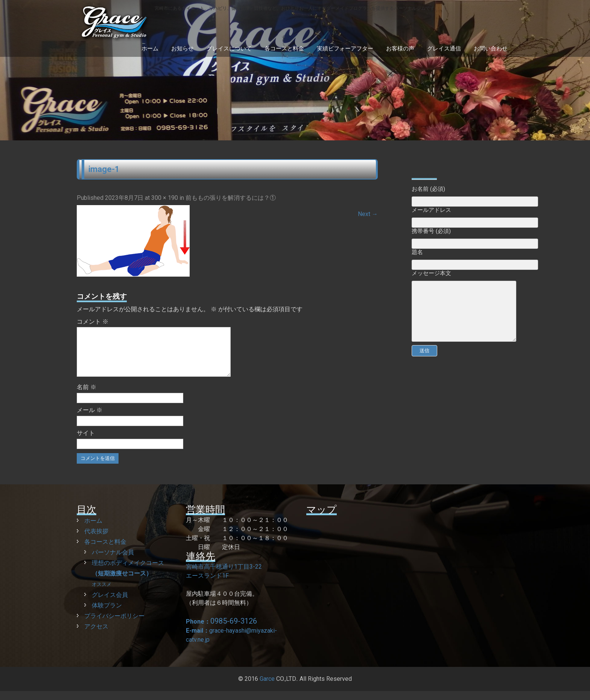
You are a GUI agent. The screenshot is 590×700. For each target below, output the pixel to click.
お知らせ (182, 49)
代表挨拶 (96, 540)
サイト (86, 442)
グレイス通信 (444, 49)
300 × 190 (165, 198)
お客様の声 (400, 49)
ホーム (150, 49)
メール (90, 419)
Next (368, 214)
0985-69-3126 (234, 630)
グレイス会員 (110, 604)
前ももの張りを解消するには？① (231, 198)
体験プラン (107, 614)
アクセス (96, 635)
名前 (87, 396)
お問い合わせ (491, 49)
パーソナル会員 (113, 561)
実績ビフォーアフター (345, 49)
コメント (93, 322)
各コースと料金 (284, 49)
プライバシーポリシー (114, 625)
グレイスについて (229, 49)
